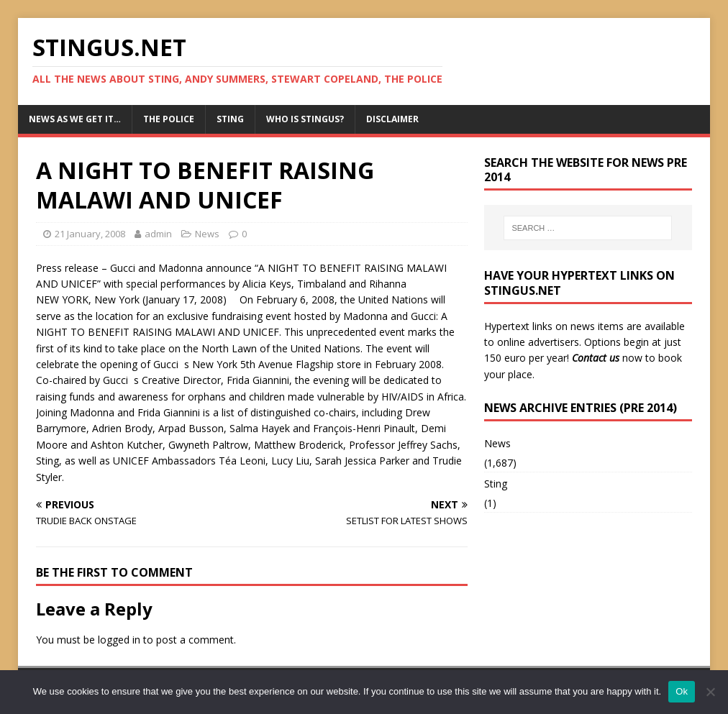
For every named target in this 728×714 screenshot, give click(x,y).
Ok (682, 691)
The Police (169, 119)
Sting (230, 119)
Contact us (596, 358)
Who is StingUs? (305, 119)
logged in (119, 640)
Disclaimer (392, 119)
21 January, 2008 (90, 234)
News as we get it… (75, 119)
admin (158, 234)
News (207, 234)
